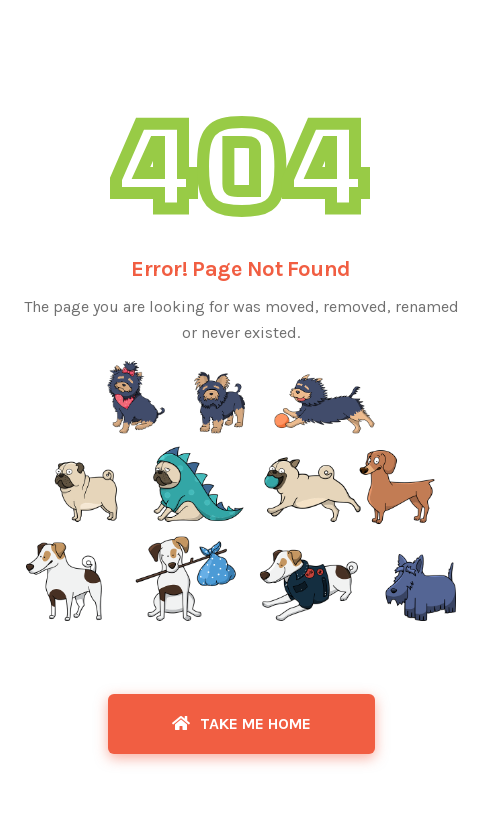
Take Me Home (241, 723)
